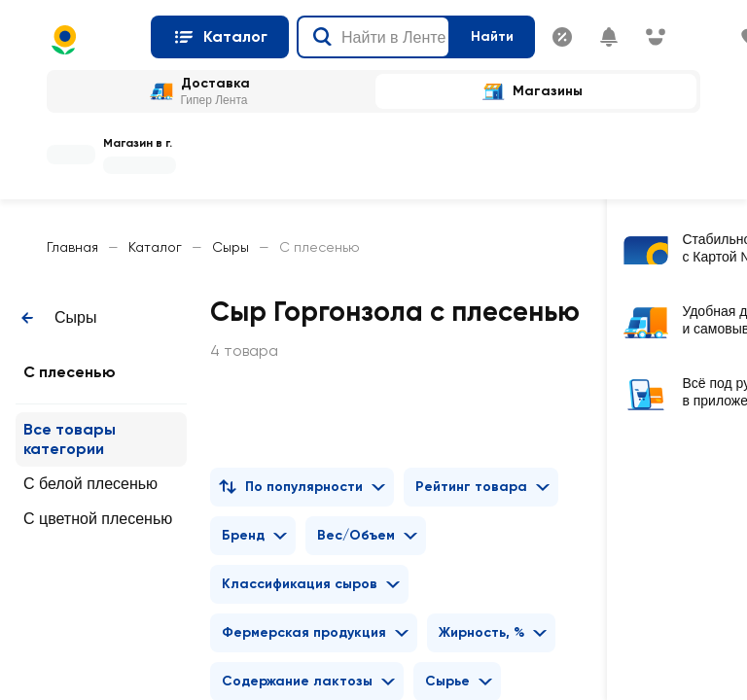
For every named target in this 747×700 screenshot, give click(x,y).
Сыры (231, 247)
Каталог (155, 247)
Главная (72, 247)
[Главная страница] (91, 40)
